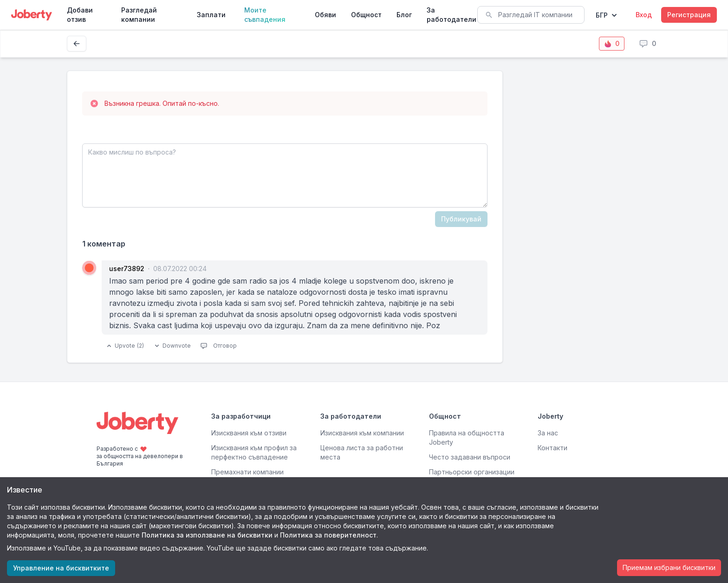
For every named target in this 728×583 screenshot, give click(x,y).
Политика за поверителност (328, 535)
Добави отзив (80, 15)
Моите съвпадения (265, 15)
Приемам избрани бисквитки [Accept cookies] (669, 567)
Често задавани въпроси (470, 457)
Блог (404, 15)
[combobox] (531, 15)
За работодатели (452, 15)
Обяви (325, 15)
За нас (548, 433)
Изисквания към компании (362, 433)
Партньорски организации (472, 472)
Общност (366, 15)
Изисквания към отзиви (249, 433)
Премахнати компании (247, 472)
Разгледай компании (139, 15)
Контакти (552, 448)
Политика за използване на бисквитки (207, 535)
